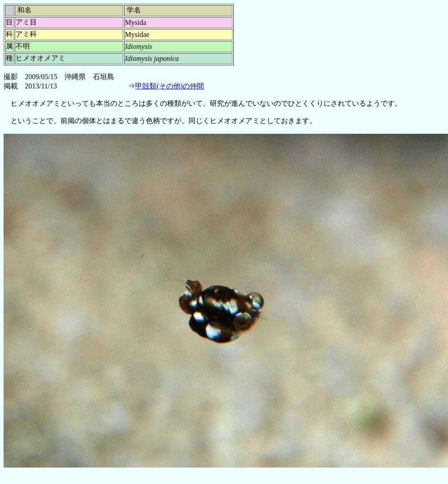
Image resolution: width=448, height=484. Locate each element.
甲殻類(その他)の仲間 (170, 86)
